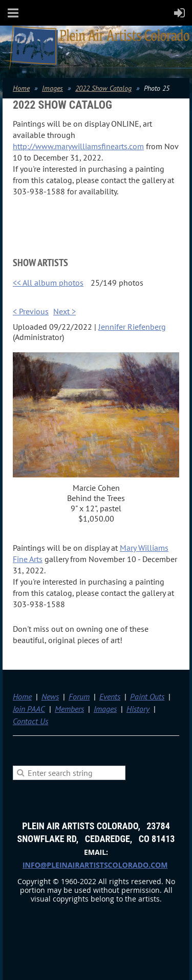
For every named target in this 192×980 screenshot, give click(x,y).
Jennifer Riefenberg (132, 327)
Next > (65, 311)
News (50, 696)
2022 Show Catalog (103, 88)
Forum (79, 696)
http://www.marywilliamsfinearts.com (78, 146)
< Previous (31, 311)
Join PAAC (29, 709)
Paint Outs (147, 696)
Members (69, 709)
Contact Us (30, 721)
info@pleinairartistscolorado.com (95, 865)
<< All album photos (48, 283)
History (138, 709)
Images (52, 88)
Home (21, 88)
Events (110, 696)
